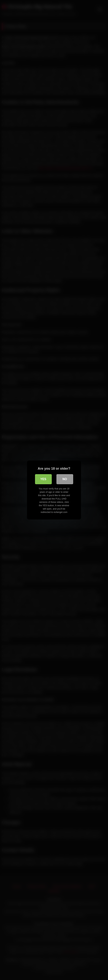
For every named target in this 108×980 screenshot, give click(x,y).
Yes (43, 479)
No (65, 479)
